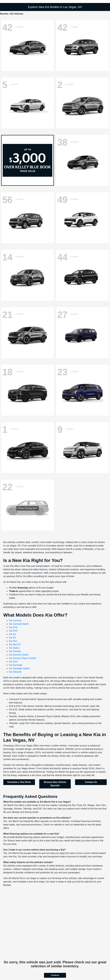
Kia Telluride (15, 672)
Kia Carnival (15, 621)
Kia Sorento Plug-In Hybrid (23, 658)
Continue (55, 975)
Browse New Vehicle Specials (55, 784)
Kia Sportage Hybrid (19, 668)
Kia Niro (13, 641)
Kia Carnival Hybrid (19, 624)
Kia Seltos (14, 648)
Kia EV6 (13, 627)
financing (23, 588)
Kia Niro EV (15, 644)
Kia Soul (13, 662)
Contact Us (91, 782)
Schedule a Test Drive (19, 782)
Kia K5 (12, 638)
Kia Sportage (16, 665)
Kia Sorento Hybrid (19, 655)
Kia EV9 (13, 631)
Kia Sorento (15, 651)
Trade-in (13, 591)
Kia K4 (12, 634)
